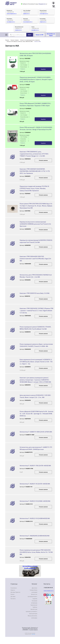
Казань (33, 27)
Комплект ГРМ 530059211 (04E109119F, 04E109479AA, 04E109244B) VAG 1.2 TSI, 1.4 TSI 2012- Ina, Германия (35, 171)
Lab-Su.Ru (33, 634)
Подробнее (43, 69)
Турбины (35, 607)
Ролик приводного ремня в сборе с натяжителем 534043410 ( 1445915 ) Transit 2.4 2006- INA (36, 345)
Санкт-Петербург (27, 10)
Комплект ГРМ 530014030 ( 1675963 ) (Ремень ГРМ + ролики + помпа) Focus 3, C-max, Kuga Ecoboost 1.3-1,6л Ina (36, 310)
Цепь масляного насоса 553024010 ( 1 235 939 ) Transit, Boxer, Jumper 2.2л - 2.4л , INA (35, 396)
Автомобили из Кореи (51, 35)
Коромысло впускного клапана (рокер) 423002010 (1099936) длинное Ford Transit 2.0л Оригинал (35, 224)
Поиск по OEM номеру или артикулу (17, 35)
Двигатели (34, 588)
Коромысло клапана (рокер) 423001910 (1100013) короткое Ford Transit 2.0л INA (36, 241)
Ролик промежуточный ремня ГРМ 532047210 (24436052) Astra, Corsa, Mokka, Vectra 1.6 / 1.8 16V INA (36, 552)
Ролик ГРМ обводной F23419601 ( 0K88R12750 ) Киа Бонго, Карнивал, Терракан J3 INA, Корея (35, 104)
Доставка (13, 596)
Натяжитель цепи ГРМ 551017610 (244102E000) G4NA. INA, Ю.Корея (35, 54)
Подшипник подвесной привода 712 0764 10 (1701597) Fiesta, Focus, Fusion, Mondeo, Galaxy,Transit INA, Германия (34, 188)
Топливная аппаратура (34, 602)
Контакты (13, 599)
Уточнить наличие (43, 160)
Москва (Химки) (43, 10)
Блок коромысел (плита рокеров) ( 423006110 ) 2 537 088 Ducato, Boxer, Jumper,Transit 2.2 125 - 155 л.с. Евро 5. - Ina (36, 362)
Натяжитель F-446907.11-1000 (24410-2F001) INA (36, 432)
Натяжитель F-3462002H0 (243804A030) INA (35, 536)
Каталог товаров (15, 40)
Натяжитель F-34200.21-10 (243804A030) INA (35, 518)
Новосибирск (9, 19)
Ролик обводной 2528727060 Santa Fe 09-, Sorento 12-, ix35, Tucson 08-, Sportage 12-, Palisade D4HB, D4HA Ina (36, 414)
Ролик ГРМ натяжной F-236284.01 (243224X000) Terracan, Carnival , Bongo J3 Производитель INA (36, 128)
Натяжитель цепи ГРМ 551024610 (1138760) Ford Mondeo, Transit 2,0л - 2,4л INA (36, 276)
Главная (7, 40)
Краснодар (26, 19)
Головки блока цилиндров (33, 591)
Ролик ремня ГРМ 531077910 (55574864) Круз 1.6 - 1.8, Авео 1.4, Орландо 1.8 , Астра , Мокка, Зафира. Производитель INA (36, 206)
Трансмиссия (34, 605)
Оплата (12, 594)
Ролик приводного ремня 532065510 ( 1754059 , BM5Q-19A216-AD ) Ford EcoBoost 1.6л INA (35, 328)
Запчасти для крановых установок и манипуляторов (31, 611)
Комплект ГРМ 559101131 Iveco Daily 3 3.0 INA (35, 293)
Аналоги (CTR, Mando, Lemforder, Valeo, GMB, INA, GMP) (20, 41)
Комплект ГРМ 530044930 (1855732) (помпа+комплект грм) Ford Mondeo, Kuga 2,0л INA (35, 259)
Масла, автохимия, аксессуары (32, 617)
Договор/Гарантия (15, 592)
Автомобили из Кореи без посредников (30, 567)
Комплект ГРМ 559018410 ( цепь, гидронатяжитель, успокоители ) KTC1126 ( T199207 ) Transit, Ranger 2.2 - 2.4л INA (34, 154)
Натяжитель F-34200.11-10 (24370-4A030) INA (35, 484)
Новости (13, 590)
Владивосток (9, 10)
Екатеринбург (43, 19)
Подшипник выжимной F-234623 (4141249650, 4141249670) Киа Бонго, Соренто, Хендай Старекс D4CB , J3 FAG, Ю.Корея (36, 79)
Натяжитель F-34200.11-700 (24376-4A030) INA (35, 466)
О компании (14, 588)
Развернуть (23, 69)
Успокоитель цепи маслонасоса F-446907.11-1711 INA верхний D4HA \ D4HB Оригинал (36, 448)
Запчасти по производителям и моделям (30, 40)
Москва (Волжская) (19, 27)
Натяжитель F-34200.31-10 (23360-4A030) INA (35, 501)
